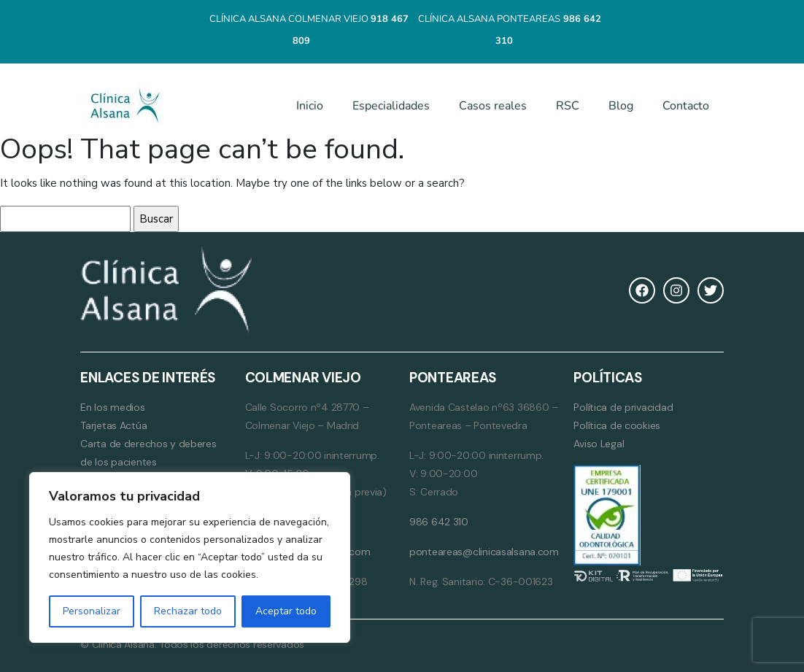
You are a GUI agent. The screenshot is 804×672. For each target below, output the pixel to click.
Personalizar (92, 611)
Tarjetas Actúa (113, 425)
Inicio (310, 106)
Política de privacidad (623, 407)
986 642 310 (439, 522)
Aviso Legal (599, 444)
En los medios (112, 407)
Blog (621, 106)
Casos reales (493, 106)
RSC (568, 106)
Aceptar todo (286, 611)
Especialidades (391, 106)
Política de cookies (617, 425)
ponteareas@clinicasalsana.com (484, 552)
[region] (190, 557)
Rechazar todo (188, 611)
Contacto (686, 106)
